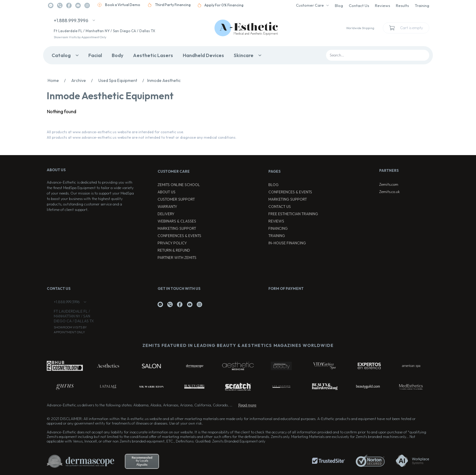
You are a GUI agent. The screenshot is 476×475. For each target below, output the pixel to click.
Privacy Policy (172, 243)
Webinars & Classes (177, 221)
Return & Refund (174, 250)
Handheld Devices (203, 55)
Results (402, 5)
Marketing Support (177, 228)
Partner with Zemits (177, 258)
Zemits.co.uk (389, 192)
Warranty (167, 207)
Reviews (382, 5)
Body (117, 55)
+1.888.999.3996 (71, 20)
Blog (339, 5)
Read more (247, 405)
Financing (278, 228)
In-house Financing (287, 243)
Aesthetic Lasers (153, 55)
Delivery (166, 214)
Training (422, 5)
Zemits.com (389, 184)
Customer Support (176, 199)
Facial (95, 55)
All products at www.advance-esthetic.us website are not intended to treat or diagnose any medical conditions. (142, 137)
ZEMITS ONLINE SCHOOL (179, 185)
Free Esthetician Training (293, 214)
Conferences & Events (179, 236)
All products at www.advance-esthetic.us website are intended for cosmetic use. (115, 132)
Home (58, 80)
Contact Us (359, 5)
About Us (167, 192)
